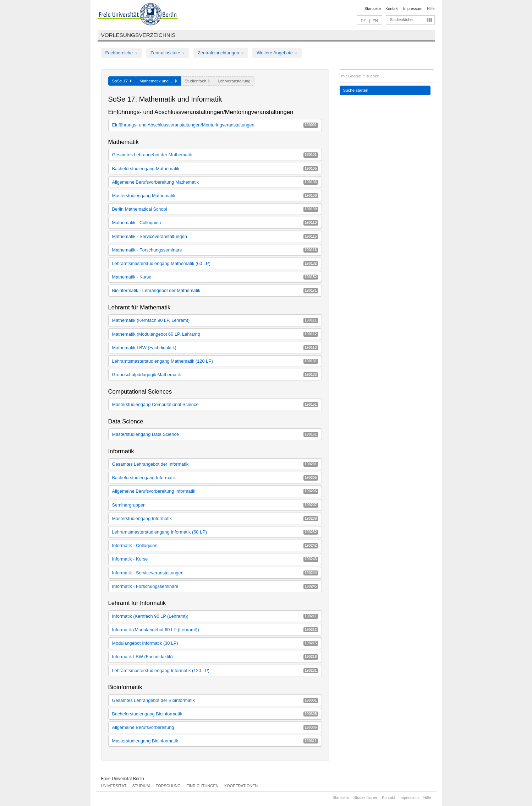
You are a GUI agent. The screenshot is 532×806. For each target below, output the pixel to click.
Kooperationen (241, 786)
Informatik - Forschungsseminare (215, 586)
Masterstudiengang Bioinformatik (215, 741)
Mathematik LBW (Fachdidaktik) (215, 348)
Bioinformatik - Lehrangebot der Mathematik (215, 290)
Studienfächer (402, 20)
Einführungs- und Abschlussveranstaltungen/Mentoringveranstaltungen (215, 125)
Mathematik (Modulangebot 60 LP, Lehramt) (215, 334)
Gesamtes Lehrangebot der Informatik (215, 464)
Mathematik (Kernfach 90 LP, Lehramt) (215, 320)
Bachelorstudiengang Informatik (215, 478)
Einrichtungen (202, 786)
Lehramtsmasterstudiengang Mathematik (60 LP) (215, 263)
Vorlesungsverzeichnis (138, 35)
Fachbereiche (122, 53)
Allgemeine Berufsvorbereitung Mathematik (215, 182)
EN (375, 21)
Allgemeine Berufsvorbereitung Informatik (215, 491)
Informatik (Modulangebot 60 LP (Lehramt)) (215, 630)
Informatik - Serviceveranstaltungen (215, 573)
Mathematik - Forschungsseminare (215, 250)
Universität (114, 786)
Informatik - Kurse (215, 559)
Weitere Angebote (277, 53)
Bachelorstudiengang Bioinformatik (215, 714)
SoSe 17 (122, 81)
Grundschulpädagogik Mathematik (215, 375)
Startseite (373, 9)
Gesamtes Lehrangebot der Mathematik (215, 155)
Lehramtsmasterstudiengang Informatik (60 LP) (215, 532)
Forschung (168, 786)
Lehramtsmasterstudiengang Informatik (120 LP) (215, 670)
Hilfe (431, 9)
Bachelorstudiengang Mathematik (215, 169)
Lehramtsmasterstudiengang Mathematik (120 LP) (215, 361)
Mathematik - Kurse (215, 277)
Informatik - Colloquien (215, 545)
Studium (141, 786)
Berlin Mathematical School (215, 209)
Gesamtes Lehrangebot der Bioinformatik (215, 700)
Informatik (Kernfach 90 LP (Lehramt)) (215, 616)
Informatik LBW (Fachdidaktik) (215, 657)
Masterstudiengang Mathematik (215, 196)
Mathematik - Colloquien (215, 223)
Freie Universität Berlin (123, 779)
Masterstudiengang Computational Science (215, 404)
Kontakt (392, 9)
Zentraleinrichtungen (221, 53)
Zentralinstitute (168, 53)
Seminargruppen (215, 505)
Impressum (413, 9)
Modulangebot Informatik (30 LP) (215, 643)
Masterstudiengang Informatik (215, 518)
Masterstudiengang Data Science (215, 434)
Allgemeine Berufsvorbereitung (215, 727)
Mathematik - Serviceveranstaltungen (215, 236)
